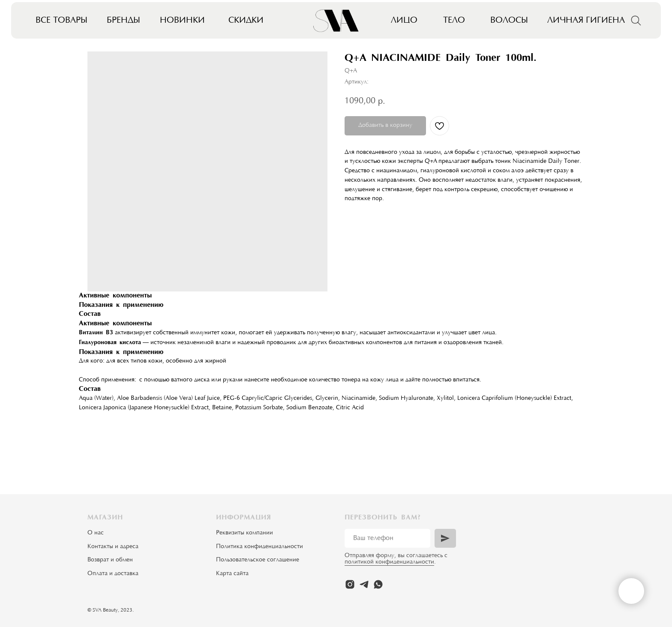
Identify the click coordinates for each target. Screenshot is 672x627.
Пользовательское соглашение (258, 560)
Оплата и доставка (113, 574)
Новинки (182, 21)
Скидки (246, 21)
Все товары (61, 21)
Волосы (509, 21)
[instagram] (350, 584)
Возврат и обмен (110, 560)
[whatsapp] (378, 584)
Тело (454, 21)
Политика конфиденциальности (259, 547)
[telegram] (364, 584)
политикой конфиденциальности (389, 562)
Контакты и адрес (111, 547)
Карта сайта (232, 574)
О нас (96, 533)
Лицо (404, 21)
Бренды (123, 21)
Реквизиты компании (244, 533)
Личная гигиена (586, 21)
